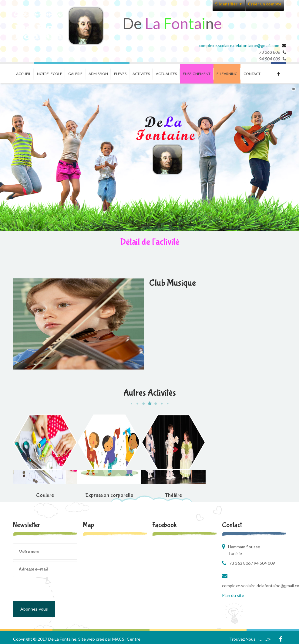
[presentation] (59, 589)
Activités (141, 74)
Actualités (166, 74)
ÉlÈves (120, 74)
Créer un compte (265, 4)
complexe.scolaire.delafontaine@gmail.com (239, 45)
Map (88, 525)
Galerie (75, 74)
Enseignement (197, 74)
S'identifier (229, 4)
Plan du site (233, 595)
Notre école (50, 74)
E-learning (227, 74)
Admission (98, 74)
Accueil (24, 74)
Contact (252, 74)
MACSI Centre (126, 639)
